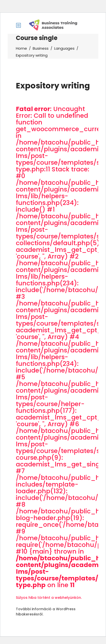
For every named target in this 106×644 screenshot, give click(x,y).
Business (41, 48)
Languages (64, 48)
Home (21, 48)
